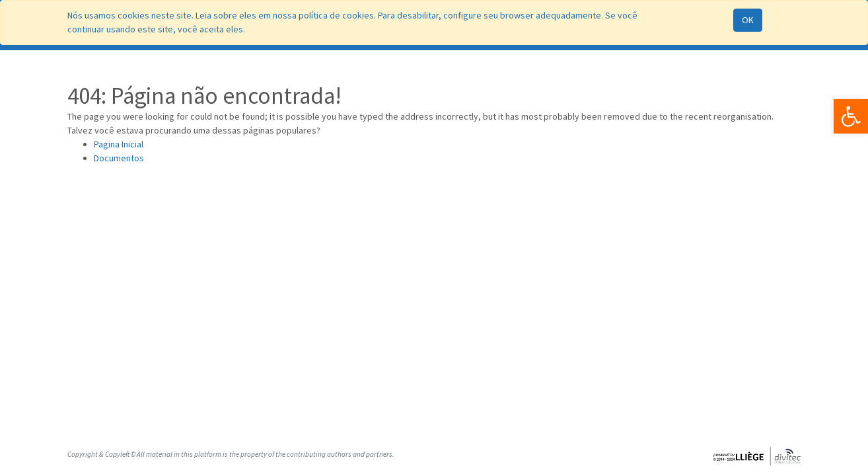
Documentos (119, 158)
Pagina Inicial (119, 144)
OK (748, 20)
